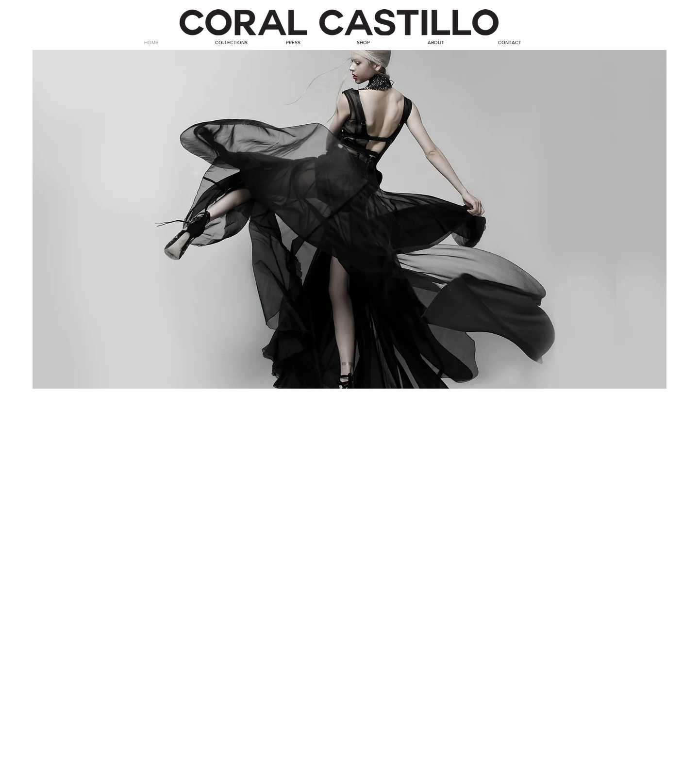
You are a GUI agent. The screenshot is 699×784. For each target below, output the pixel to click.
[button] (349, 219)
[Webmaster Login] (635, 778)
